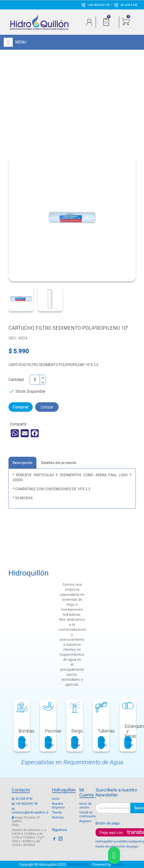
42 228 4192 (129, 5)
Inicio (56, 799)
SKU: (13, 338)
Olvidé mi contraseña (87, 814)
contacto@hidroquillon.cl (30, 812)
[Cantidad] (35, 380)
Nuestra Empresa (58, 805)
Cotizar (47, 407)
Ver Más (23, 742)
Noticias (58, 817)
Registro (85, 821)
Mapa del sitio (78, 864)
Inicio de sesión (85, 805)
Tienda (57, 812)
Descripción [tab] (22, 463)
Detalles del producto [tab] (59, 463)
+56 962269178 (98, 5)
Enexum (119, 864)
